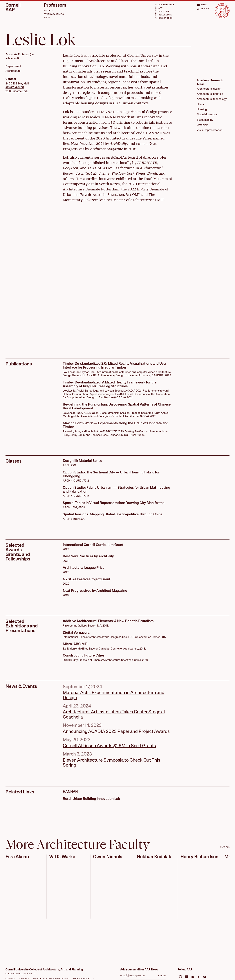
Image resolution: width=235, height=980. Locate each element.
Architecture (166, 5)
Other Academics (54, 14)
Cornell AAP (13, 8)
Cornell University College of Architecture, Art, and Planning (44, 970)
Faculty (48, 11)
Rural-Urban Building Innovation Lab (91, 799)
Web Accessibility (84, 979)
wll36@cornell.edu (17, 91)
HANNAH (70, 792)
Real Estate (165, 15)
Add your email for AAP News (139, 970)
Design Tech (166, 18)
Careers (24, 979)
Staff (47, 18)
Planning (164, 12)
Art (160, 8)
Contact (10, 979)
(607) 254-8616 (15, 87)
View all (225, 847)
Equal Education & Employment (51, 979)
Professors (55, 6)
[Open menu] (202, 5)
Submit (162, 976)
